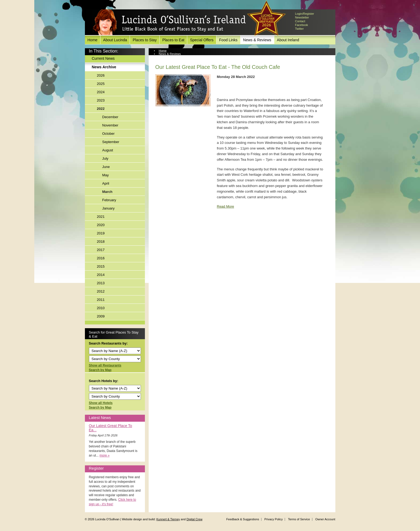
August (108, 150)
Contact (300, 21)
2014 (101, 275)
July (105, 158)
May (106, 175)
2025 (101, 84)
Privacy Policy (273, 519)
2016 (101, 258)
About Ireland (288, 40)
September (111, 142)
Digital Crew (194, 519)
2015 (101, 266)
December (110, 117)
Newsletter (302, 17)
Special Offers (202, 40)
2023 (101, 100)
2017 (101, 250)
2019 (101, 233)
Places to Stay (145, 40)
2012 (101, 291)
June (106, 167)
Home (93, 40)
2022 (101, 109)
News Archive (104, 67)
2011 (101, 300)
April (106, 183)
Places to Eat (173, 40)
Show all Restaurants (105, 365)
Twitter (299, 29)
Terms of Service (299, 519)
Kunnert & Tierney (168, 519)
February (109, 200)
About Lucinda (115, 40)
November (110, 125)
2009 (101, 316)
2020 (101, 225)
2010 (101, 308)
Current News (103, 58)
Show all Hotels (101, 403)
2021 (101, 217)
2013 (101, 283)
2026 (101, 75)
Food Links (228, 40)
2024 (101, 92)
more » (105, 455)
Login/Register (305, 14)
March (107, 192)
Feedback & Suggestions (243, 519)
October (108, 134)
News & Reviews (257, 40)
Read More (226, 206)
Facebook (302, 25)
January (108, 208)
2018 (101, 242)
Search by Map (100, 370)
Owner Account (325, 519)
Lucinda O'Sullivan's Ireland (169, 23)
